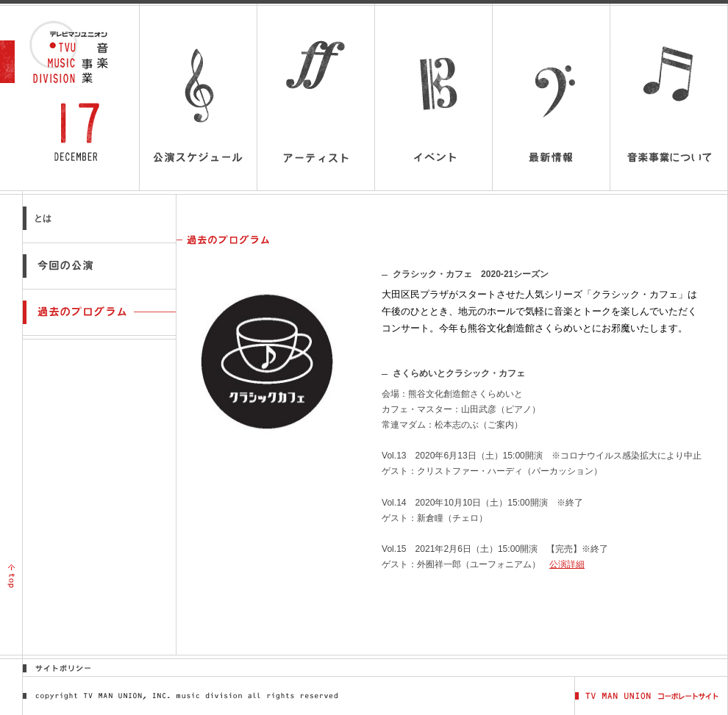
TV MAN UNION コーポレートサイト (651, 696)
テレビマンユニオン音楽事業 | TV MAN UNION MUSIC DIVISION (76, 52)
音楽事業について (669, 107)
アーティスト (316, 98)
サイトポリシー (64, 668)
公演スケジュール (198, 98)
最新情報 (551, 98)
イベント (433, 98)
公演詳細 (567, 564)
